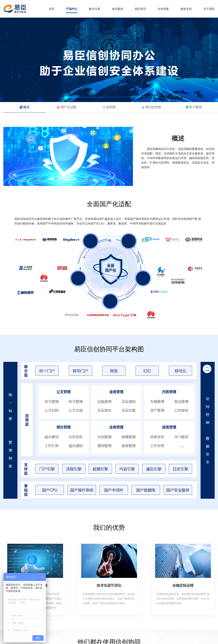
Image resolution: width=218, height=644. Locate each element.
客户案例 (195, 107)
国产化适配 (69, 107)
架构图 (111, 107)
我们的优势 (153, 107)
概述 (26, 107)
